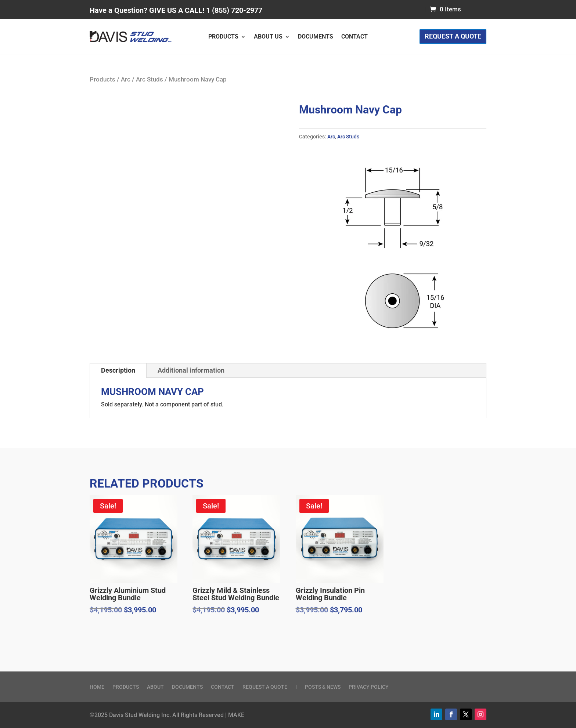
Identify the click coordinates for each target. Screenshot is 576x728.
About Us (268, 37)
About (155, 687)
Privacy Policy (369, 687)
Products (223, 37)
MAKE (236, 715)
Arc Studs (150, 79)
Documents (316, 37)
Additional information (191, 370)
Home (97, 687)
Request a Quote (453, 36)
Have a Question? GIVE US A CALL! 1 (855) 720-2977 (176, 10)
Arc (126, 79)
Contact (354, 37)
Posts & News (323, 687)
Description (118, 370)
